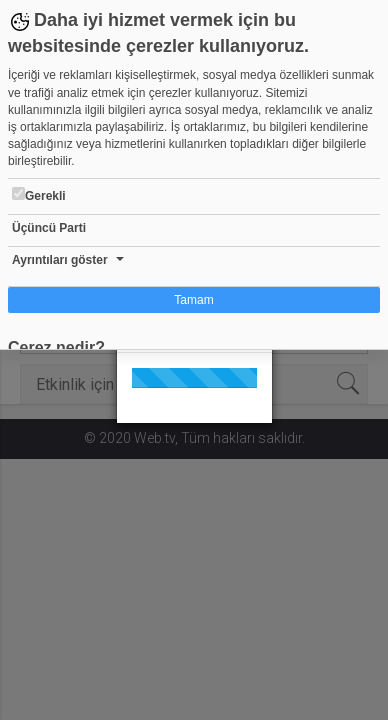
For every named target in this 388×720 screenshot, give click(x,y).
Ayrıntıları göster (60, 260)
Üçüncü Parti (49, 228)
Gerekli (39, 195)
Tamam (193, 300)
